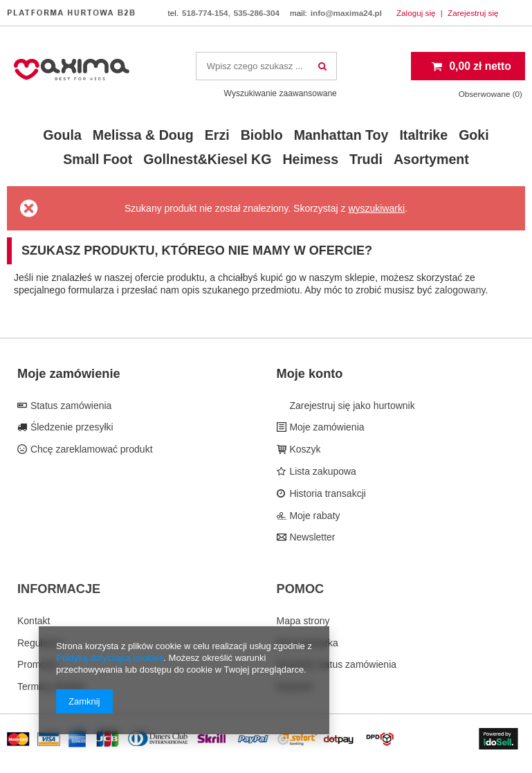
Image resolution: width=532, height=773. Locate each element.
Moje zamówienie (69, 374)
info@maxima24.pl (346, 13)
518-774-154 (205, 13)
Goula (62, 135)
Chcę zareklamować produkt (90, 449)
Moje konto (310, 374)
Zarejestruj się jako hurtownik (351, 406)
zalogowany (460, 290)
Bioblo (262, 135)
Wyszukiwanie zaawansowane (281, 93)
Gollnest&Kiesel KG (207, 159)
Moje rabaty (314, 516)
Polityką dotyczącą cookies (110, 658)
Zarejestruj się (473, 13)
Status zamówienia (70, 406)
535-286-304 (257, 13)
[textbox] (266, 66)
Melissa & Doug (143, 135)
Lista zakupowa (322, 471)
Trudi (366, 159)
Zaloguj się (417, 13)
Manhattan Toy (341, 135)
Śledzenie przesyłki (71, 427)
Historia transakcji (327, 493)
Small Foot (98, 159)
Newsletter (311, 537)
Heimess (310, 159)
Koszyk (304, 449)
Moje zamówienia (326, 427)
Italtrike (423, 135)
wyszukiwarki (376, 208)
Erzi (217, 135)
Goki (474, 135)
